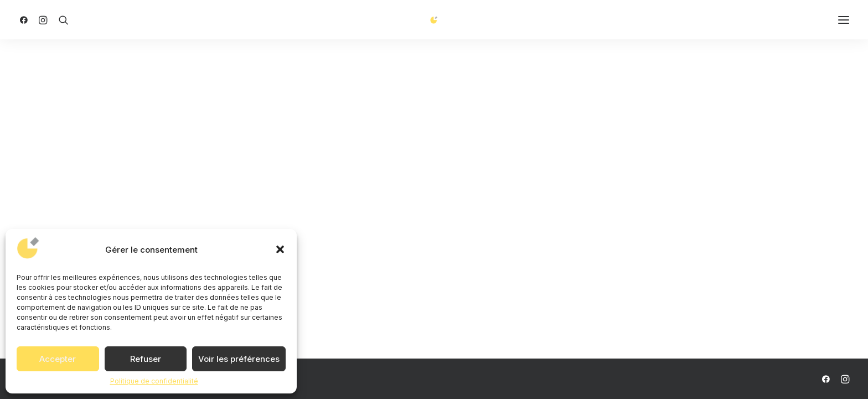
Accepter (58, 359)
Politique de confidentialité (154, 381)
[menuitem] (26, 24)
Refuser (146, 359)
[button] (280, 249)
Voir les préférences (239, 359)
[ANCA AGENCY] (434, 24)
